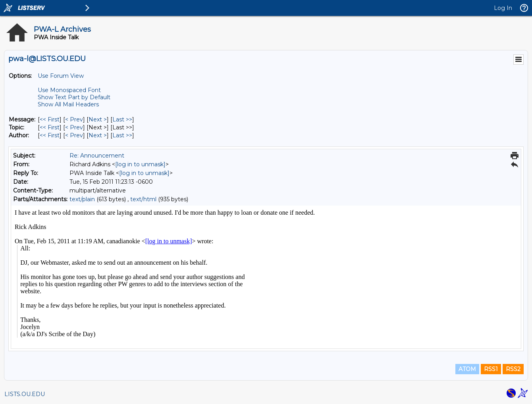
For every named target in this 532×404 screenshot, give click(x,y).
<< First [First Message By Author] (50, 135)
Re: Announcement (97, 156)
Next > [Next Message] (98, 119)
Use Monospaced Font (69, 90)
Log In (503, 8)
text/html (143, 199)
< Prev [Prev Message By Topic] (74, 127)
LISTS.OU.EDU (25, 394)
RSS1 (491, 369)
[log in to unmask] (140, 164)
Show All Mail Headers (68, 104)
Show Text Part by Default (74, 97)
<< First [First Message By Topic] (50, 127)
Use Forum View (61, 76)
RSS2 (513, 369)
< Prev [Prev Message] (74, 119)
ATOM (467, 369)
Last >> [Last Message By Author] (122, 135)
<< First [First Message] (50, 119)
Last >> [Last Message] (122, 119)
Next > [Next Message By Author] (98, 135)
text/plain (82, 199)
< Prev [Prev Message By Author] (74, 135)
